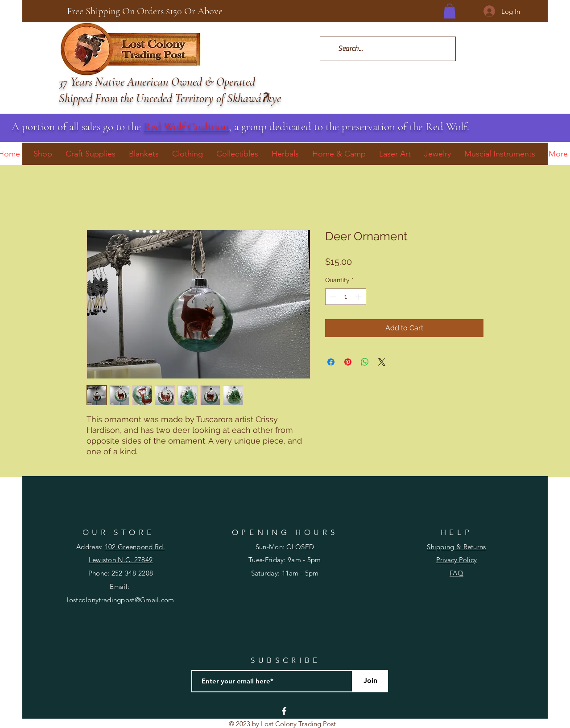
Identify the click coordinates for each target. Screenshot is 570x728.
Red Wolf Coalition (186, 127)
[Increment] (359, 297)
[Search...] (387, 49)
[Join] (370, 681)
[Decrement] (332, 297)
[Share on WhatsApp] (365, 362)
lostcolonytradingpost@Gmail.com (120, 600)
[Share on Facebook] (331, 362)
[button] (450, 11)
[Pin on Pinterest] (348, 362)
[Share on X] (382, 362)
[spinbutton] (346, 297)
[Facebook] (284, 711)
